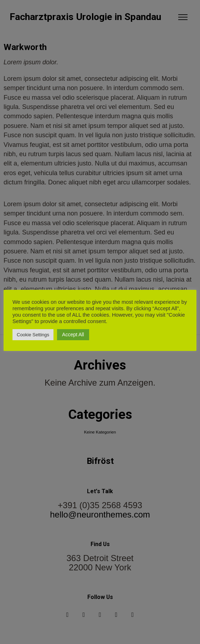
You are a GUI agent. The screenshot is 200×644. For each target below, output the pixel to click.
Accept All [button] (73, 335)
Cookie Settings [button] (33, 335)
